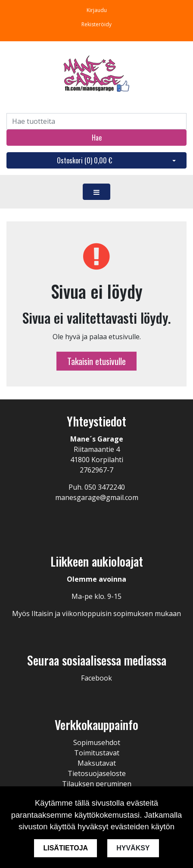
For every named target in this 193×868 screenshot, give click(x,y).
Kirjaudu (97, 10)
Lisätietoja (65, 848)
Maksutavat (97, 763)
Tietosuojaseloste (97, 773)
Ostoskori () (84, 160)
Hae (97, 138)
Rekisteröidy (96, 24)
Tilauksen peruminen (97, 784)
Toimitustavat (97, 753)
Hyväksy (133, 848)
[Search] (96, 121)
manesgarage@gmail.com (97, 497)
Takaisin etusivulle (96, 361)
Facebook (96, 678)
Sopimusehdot (97, 742)
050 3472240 (105, 487)
